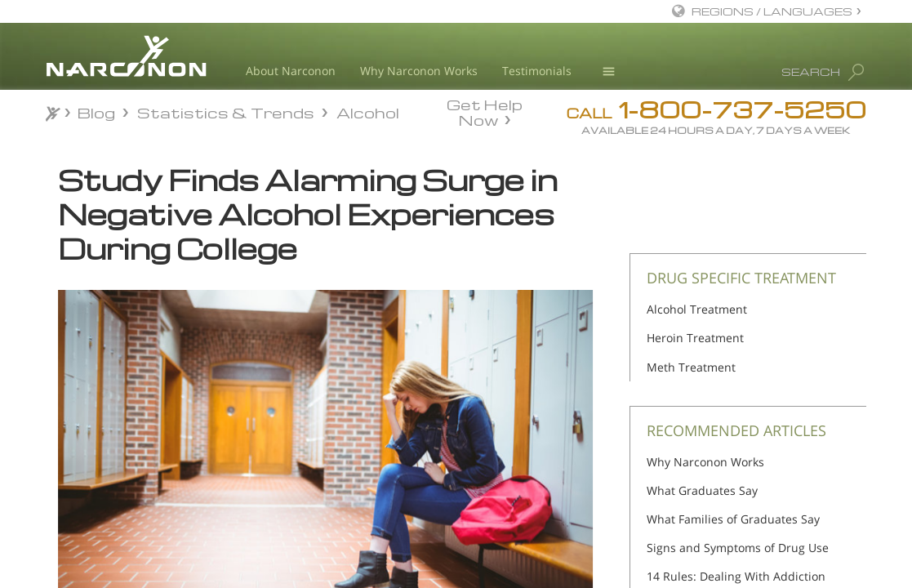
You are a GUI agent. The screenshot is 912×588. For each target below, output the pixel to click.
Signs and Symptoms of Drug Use (738, 548)
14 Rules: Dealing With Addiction (736, 576)
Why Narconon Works (419, 71)
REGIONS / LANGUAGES (772, 11)
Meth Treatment (691, 367)
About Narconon (291, 71)
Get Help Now (485, 111)
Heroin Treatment (695, 338)
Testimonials (537, 71)
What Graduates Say (702, 490)
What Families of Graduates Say (733, 519)
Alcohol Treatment (697, 309)
